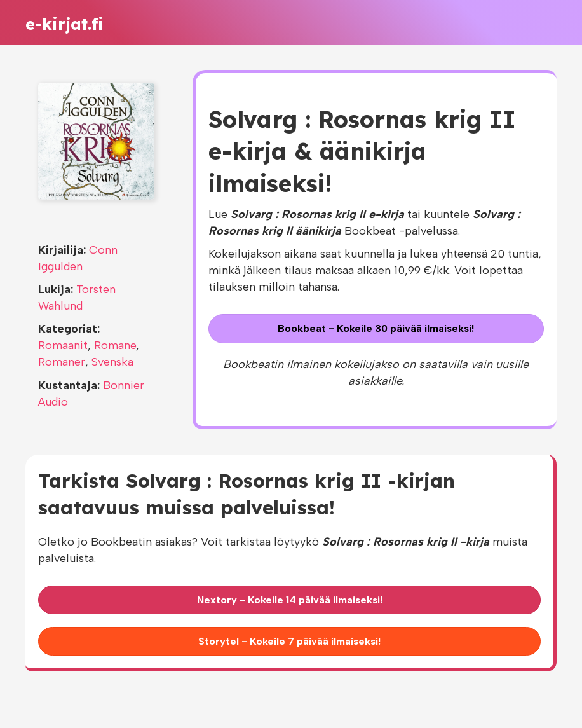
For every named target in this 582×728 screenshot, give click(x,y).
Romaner (62, 362)
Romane (115, 345)
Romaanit (63, 345)
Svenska (112, 362)
